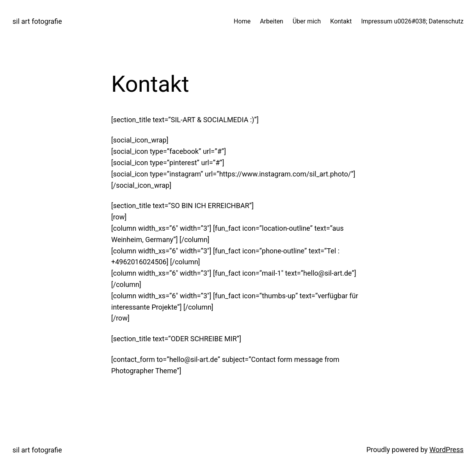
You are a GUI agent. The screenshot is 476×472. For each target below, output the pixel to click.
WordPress (447, 450)
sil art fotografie (37, 21)
